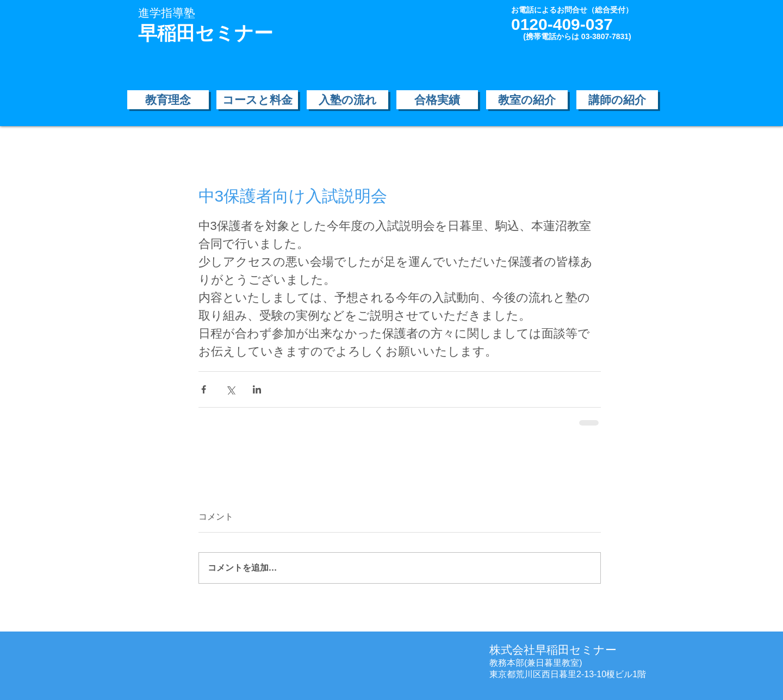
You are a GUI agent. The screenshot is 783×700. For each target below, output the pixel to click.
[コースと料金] (257, 100)
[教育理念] (168, 100)
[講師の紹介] (617, 100)
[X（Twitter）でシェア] (230, 389)
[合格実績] (437, 100)
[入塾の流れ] (347, 100)
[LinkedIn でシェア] (257, 389)
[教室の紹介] (527, 100)
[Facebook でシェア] (204, 389)
